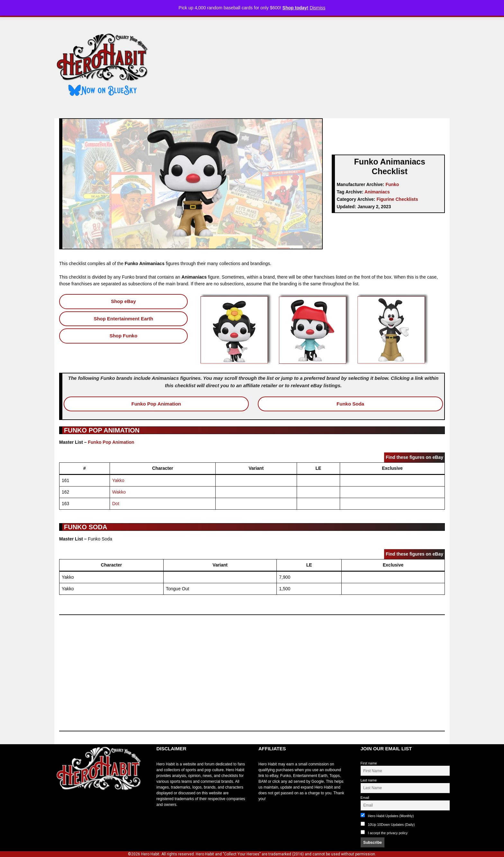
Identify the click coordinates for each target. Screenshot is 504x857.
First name (369, 763)
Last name (369, 780)
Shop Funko (124, 336)
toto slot (61, 806)
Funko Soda (350, 404)
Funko (392, 184)
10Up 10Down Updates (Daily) (388, 824)
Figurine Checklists (397, 199)
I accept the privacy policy (388, 833)
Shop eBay (123, 301)
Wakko (119, 492)
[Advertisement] (304, 65)
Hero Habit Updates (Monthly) (387, 815)
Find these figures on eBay (414, 457)
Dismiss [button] (317, 8)
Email (365, 798)
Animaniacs (377, 192)
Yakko (118, 480)
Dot (116, 504)
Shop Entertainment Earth (123, 319)
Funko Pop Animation (156, 404)
